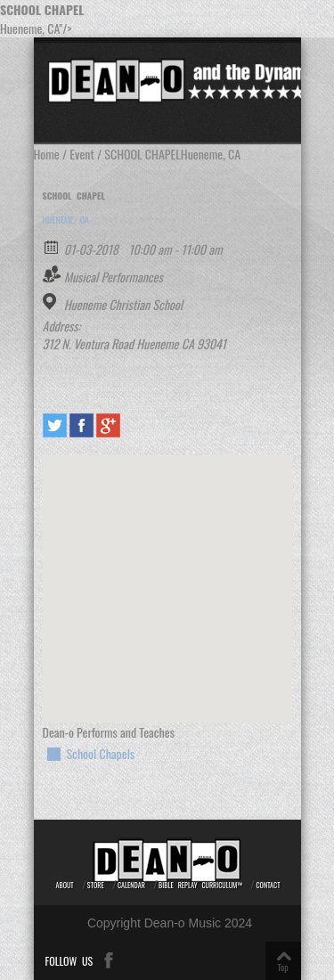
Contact (268, 885)
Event (81, 154)
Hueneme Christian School (123, 305)
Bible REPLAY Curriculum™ (200, 885)
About (65, 885)
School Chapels (101, 753)
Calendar (131, 885)
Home (47, 154)
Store (96, 885)
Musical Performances (114, 277)
